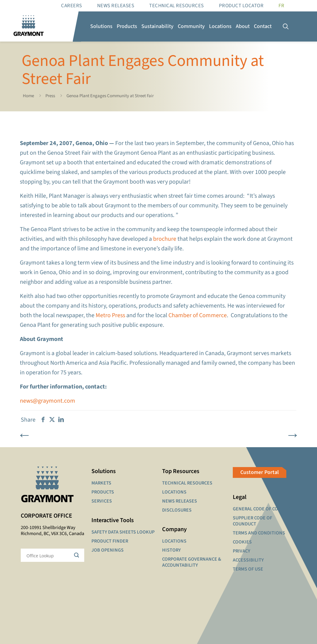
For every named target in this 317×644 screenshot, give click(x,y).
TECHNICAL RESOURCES (187, 483)
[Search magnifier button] (78, 555)
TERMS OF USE (248, 569)
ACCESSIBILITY (248, 560)
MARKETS (101, 483)
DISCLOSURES (177, 510)
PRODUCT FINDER (110, 541)
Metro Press (110, 315)
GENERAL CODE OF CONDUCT (263, 509)
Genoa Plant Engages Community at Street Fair (110, 96)
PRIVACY (242, 551)
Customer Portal (260, 472)
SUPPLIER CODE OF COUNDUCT (252, 521)
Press (50, 96)
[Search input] (49, 555)
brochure (165, 239)
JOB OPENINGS (108, 550)
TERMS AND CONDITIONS (259, 533)
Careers (72, 6)
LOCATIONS (174, 492)
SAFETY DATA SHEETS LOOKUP (123, 532)
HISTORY (171, 550)
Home (28, 96)
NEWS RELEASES (180, 501)
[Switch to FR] (281, 6)
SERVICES (102, 501)
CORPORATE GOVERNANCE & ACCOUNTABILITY (192, 562)
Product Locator (241, 6)
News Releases (116, 6)
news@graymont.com (48, 401)
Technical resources (177, 6)
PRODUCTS (103, 492)
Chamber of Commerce (198, 315)
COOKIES (242, 542)
